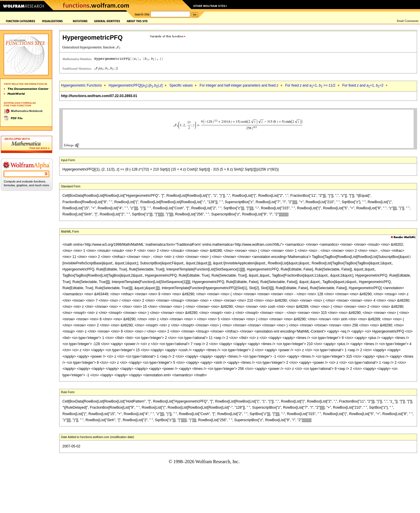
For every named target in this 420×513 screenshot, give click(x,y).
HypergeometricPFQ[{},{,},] (135, 85)
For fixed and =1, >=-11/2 (310, 85)
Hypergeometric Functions (81, 85)
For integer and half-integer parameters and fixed (239, 85)
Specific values (181, 85)
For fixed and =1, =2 (363, 85)
